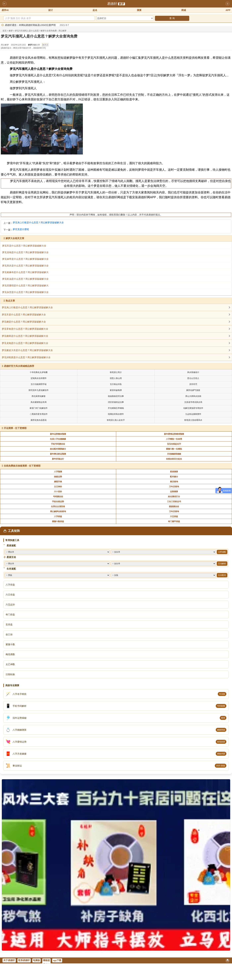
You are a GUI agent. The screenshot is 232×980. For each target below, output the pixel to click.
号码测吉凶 (58, 497)
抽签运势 (58, 477)
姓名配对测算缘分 (58, 449)
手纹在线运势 (58, 502)
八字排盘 (58, 516)
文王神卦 (58, 487)
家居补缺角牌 (116, 390)
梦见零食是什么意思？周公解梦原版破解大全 (25, 329)
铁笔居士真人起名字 (116, 420)
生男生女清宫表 (58, 507)
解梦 (121, 4)
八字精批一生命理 (174, 439)
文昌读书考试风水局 (193, 402)
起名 (95, 10)
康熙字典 (58, 482)
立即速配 (222, 552)
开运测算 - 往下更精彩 (15, 428)
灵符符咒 (193, 384)
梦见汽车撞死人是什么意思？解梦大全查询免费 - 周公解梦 (41, 31)
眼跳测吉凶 (174, 507)
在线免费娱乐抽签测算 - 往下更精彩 (22, 466)
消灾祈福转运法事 (116, 402)
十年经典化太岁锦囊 (39, 372)
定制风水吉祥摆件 (39, 378)
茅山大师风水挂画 (193, 396)
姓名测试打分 (174, 497)
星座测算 (174, 472)
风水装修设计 (193, 372)
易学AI (5, 10)
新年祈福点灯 (58, 459)
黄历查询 (174, 482)
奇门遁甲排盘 (174, 521)
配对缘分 (174, 477)
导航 (228, 4)
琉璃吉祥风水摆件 (116, 414)
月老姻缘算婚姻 (174, 454)
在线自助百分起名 (174, 459)
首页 (4, 31)
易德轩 (112, 4)
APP (228, 10)
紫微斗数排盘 (58, 521)
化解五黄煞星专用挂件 (193, 408)
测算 (139, 10)
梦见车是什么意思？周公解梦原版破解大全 (24, 315)
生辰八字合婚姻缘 (58, 439)
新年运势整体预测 (58, 434)
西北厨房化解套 (39, 396)
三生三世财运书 (174, 502)
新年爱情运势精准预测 (174, 434)
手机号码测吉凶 (58, 444)
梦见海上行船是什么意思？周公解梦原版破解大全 (38, 223)
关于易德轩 (9, 960)
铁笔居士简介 (116, 372)
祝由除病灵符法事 (116, 396)
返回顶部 (228, 961)
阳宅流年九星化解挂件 (39, 390)
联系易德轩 (24, 960)
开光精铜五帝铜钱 (116, 408)
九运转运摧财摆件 (193, 414)
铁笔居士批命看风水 (193, 420)
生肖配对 (222, 575)
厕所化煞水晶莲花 (39, 420)
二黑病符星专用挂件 (39, 414)
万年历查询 (174, 487)
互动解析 (222, 564)
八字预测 (58, 472)
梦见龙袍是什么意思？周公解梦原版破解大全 (25, 343)
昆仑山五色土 (193, 378)
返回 (4, 4)
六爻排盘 (174, 516)
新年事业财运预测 (58, 454)
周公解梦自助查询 (58, 511)
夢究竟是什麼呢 (21, 229)
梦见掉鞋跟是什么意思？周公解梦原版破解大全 (26, 357)
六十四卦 (58, 492)
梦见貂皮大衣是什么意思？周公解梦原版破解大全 (27, 350)
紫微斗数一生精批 (174, 449)
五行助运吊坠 (116, 384)
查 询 (172, 18)
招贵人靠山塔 (116, 378)
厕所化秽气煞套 (193, 390)
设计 (51, 10)
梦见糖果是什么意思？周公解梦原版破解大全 (25, 336)
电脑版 (36, 960)
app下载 (57, 960)
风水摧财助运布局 (39, 402)
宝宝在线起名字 (174, 444)
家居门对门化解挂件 (39, 408)
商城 (184, 10)
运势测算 (174, 492)
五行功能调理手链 (39, 384)
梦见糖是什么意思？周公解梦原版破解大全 (24, 322)
